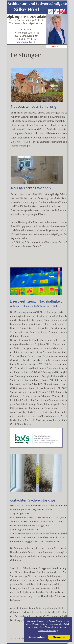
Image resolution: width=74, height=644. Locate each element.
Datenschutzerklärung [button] (48, 631)
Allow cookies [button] (59, 637)
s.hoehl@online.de (26, 42)
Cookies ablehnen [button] (37, 637)
